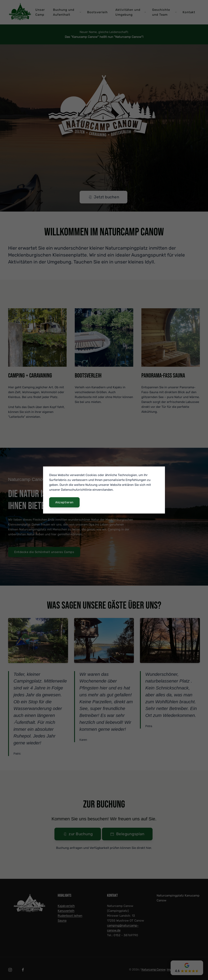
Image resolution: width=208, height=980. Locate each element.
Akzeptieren (64, 502)
